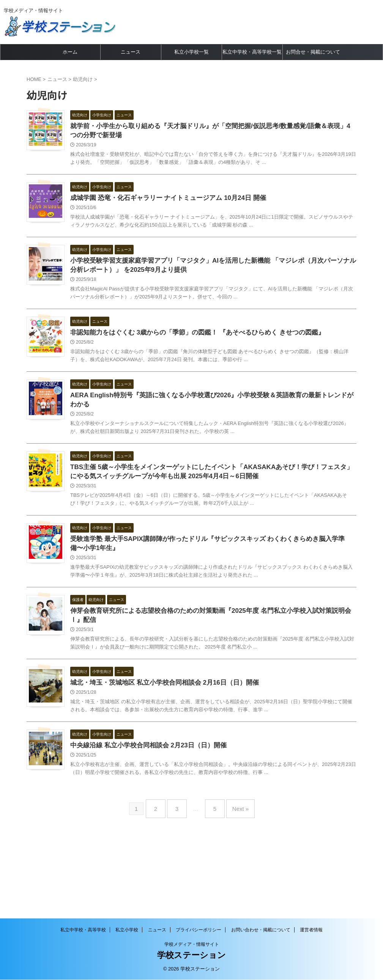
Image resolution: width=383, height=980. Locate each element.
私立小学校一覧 (191, 52)
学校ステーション (191, 955)
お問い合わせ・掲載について (261, 930)
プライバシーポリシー (199, 930)
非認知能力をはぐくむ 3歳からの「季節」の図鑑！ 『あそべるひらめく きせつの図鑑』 (209, 352)
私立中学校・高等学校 (83, 930)
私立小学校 (127, 930)
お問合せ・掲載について (313, 52)
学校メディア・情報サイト (192, 945)
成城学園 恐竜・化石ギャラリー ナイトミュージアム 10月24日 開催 (181, 202)
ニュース (131, 52)
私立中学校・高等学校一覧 (252, 52)
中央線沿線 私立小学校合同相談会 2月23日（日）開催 (163, 804)
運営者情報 (311, 930)
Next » (235, 876)
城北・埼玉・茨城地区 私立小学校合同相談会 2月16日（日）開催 (178, 729)
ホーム (70, 52)
